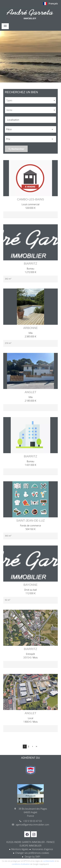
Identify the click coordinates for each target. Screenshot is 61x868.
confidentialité (49, 861)
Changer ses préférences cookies (32, 853)
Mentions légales (20, 849)
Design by (32, 857)
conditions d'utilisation (21, 864)
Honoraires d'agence (42, 849)
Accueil (30, 14)
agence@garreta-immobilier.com (32, 825)
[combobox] (30, 100)
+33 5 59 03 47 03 (32, 821)
